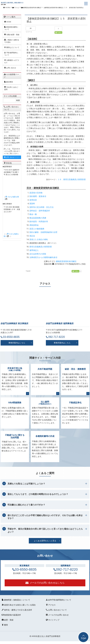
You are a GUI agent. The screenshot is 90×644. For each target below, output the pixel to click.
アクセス (51, 605)
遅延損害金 (34, 225)
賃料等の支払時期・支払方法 (41, 207)
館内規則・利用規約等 (39, 221)
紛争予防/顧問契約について (59, 600)
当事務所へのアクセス (12, 61)
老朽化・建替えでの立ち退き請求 (17, 610)
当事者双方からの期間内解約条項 (43, 257)
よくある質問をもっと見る (45, 541)
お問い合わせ (10, 68)
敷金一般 (33, 214)
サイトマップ (53, 620)
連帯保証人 (34, 250)
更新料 (32, 204)
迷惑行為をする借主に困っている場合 (19, 605)
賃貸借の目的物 (36, 193)
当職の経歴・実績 (12, 35)
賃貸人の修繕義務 (37, 229)
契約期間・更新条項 (38, 196)
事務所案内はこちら (17, 343)
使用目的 (33, 200)
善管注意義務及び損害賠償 (41, 247)
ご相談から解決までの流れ (12, 41)
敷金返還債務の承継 (38, 218)
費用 (5, 625)
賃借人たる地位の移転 (39, 239)
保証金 (32, 236)
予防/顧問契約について (11, 54)
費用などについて (12, 47)
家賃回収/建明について (11, 28)
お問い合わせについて (56, 610)
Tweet (28, 271)
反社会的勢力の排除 (38, 254)
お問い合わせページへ (12, 157)
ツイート (29, 32)
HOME (8, 22)
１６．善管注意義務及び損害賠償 (72, 179)
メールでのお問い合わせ (57, 615)
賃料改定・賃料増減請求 (40, 211)
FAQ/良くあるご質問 (11, 88)
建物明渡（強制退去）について (16, 600)
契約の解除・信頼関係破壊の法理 (43, 232)
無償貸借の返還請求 (11, 615)
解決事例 (8, 82)
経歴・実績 (8, 620)
